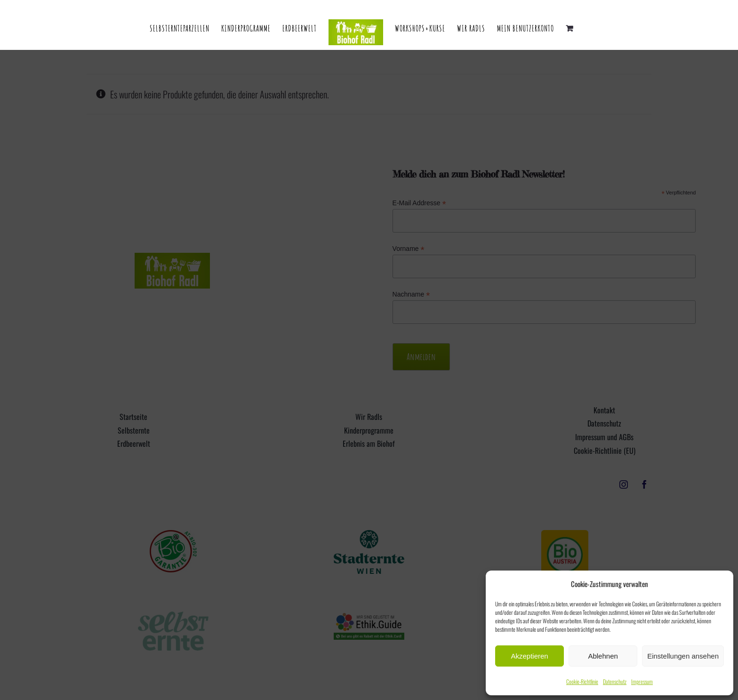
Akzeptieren (529, 656)
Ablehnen (603, 656)
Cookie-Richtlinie (582, 681)
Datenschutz (615, 681)
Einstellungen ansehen (683, 656)
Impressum (642, 681)
